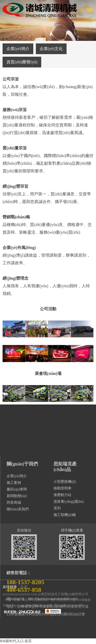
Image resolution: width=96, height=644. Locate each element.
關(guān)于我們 (22, 576)
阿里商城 (14, 614)
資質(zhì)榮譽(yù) (22, 62)
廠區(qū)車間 (17, 601)
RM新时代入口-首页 (16, 641)
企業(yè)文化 (51, 49)
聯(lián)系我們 (18, 621)
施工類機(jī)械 (65, 627)
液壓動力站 (62, 607)
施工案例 (14, 594)
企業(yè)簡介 (18, 49)
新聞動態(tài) (17, 608)
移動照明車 (62, 600)
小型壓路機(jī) (65, 593)
